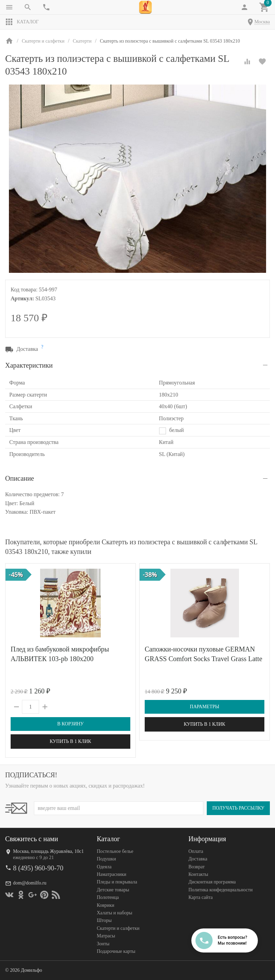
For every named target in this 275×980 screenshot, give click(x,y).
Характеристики (29, 365)
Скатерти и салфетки (118, 928)
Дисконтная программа (212, 882)
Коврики (105, 905)
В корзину (70, 724)
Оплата (196, 851)
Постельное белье (115, 851)
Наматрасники (111, 874)
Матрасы (106, 936)
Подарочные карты (116, 951)
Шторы (104, 920)
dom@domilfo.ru (30, 883)
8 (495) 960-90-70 (38, 868)
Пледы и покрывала (117, 882)
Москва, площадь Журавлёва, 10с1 (48, 851)
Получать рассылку (238, 808)
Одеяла (104, 867)
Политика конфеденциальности (220, 890)
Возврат (196, 867)
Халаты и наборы (115, 913)
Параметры (205, 707)
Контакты (198, 874)
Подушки (106, 859)
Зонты (103, 944)
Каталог (22, 22)
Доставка (198, 859)
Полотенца (108, 897)
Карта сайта (200, 897)
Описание (20, 478)
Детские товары (113, 890)
